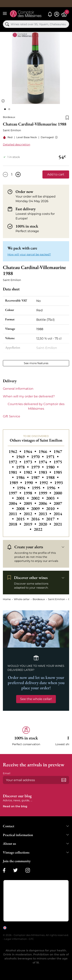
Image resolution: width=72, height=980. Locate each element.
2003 (52, 498)
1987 (38, 477)
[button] (56, 137)
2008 (23, 509)
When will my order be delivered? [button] (29, 396)
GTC (31, 939)
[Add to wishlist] (67, 117)
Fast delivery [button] (26, 209)
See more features (36, 363)
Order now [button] (24, 192)
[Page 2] (9, 109)
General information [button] (18, 389)
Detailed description (17, 145)
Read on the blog (15, 806)
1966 (45, 451)
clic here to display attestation (38, 931)
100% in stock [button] (27, 226)
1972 (15, 462)
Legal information (16, 939)
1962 (15, 451)
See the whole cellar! (36, 699)
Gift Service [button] (12, 416)
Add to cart (56, 174)
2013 (45, 514)
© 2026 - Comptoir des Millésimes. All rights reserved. (36, 935)
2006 (45, 503)
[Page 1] (5, 109)
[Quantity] (12, 174)
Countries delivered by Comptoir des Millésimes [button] (36, 406)
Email (7, 773)
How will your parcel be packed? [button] (29, 254)
